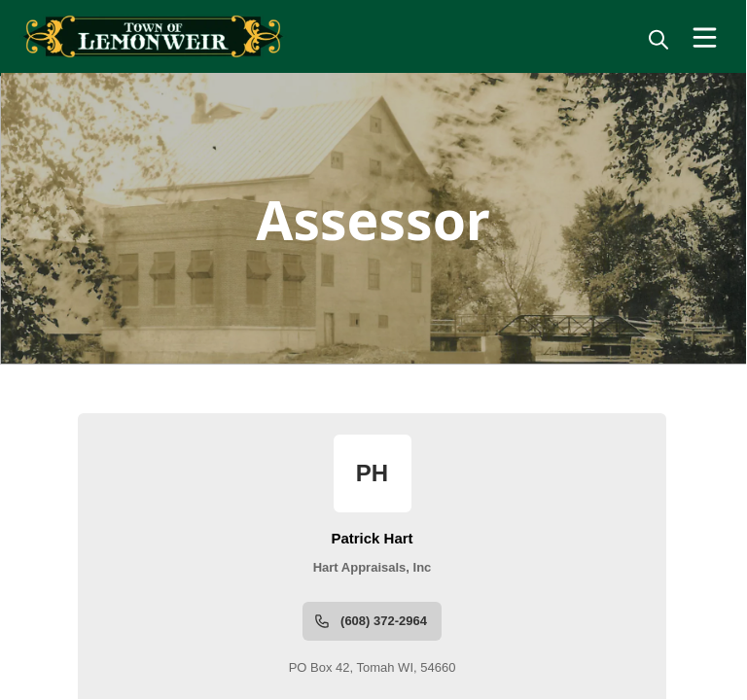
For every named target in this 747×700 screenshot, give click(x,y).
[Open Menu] (705, 37)
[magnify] (658, 39)
